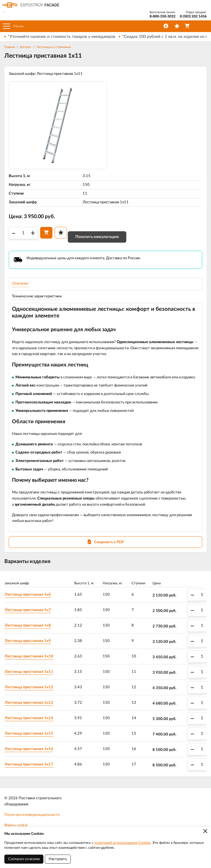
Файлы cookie (16, 825)
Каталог (26, 47)
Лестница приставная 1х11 (29, 672)
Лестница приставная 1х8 (28, 626)
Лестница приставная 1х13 (29, 703)
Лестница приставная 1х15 (29, 734)
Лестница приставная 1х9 (28, 641)
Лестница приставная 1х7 (28, 610)
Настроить (58, 859)
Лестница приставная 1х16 (29, 749)
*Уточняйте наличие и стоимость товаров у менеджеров (62, 37)
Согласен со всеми (24, 859)
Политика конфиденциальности (32, 815)
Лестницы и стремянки (54, 47)
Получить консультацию (97, 237)
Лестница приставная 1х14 (29, 718)
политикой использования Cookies (122, 843)
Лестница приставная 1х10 (29, 656)
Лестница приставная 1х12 (29, 687)
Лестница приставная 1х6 (28, 595)
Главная (10, 47)
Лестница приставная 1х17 (29, 764)
